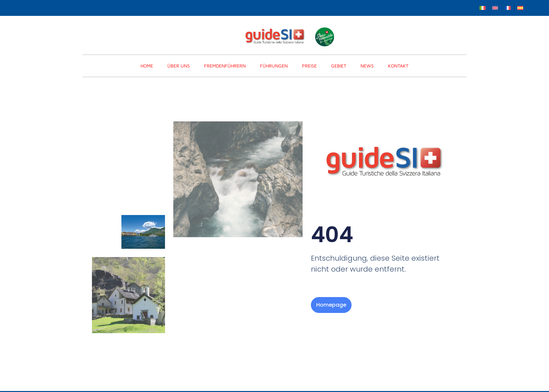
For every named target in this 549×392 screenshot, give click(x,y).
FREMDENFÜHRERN (225, 66)
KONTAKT (398, 66)
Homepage (331, 305)
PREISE (309, 66)
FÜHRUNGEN (274, 66)
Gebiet (339, 66)
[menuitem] (483, 7)
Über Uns (179, 66)
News (367, 66)
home (147, 66)
